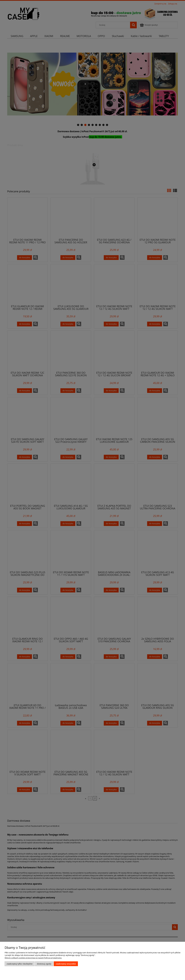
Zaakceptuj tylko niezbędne (20, 964)
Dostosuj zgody (44, 964)
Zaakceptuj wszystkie (66, 964)
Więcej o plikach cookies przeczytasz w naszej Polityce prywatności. (33, 958)
